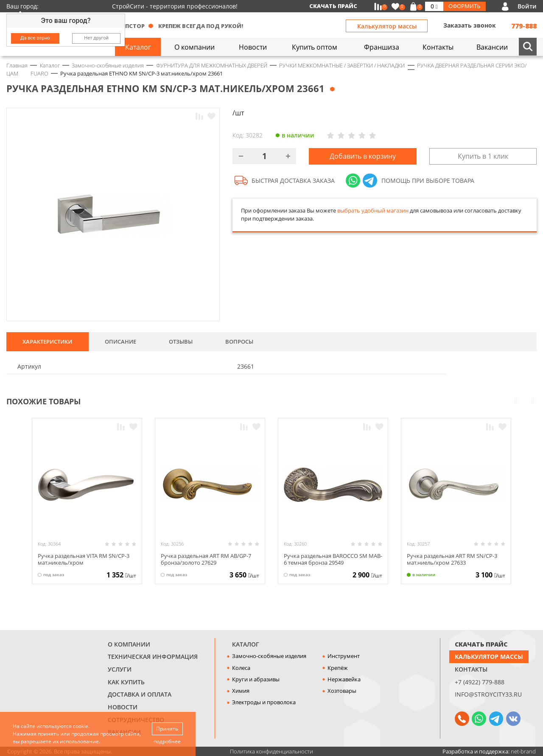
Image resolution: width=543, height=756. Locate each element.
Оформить (464, 6)
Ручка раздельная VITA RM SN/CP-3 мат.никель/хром (84, 559)
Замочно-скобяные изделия (269, 656)
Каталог (246, 644)
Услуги (120, 669)
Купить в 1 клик (483, 156)
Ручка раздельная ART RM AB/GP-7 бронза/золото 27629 (206, 559)
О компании (129, 644)
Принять (167, 729)
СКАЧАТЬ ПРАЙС (481, 644)
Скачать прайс (333, 6)
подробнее (167, 741)
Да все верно (35, 38)
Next (533, 400)
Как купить (126, 682)
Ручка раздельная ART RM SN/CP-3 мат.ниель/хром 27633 (452, 559)
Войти (527, 6)
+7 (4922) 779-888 (480, 682)
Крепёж (338, 668)
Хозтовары (342, 691)
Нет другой (96, 38)
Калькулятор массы (387, 26)
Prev (516, 400)
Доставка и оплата (140, 694)
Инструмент (344, 656)
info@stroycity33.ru (488, 694)
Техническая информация (153, 657)
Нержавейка (344, 679)
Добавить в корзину (363, 156)
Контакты (471, 669)
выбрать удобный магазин (373, 210)
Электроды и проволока (264, 702)
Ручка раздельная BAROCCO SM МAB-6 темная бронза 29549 (333, 559)
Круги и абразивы (256, 679)
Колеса (241, 668)
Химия (241, 691)
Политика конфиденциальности (271, 751)
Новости (123, 707)
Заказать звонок (470, 25)
